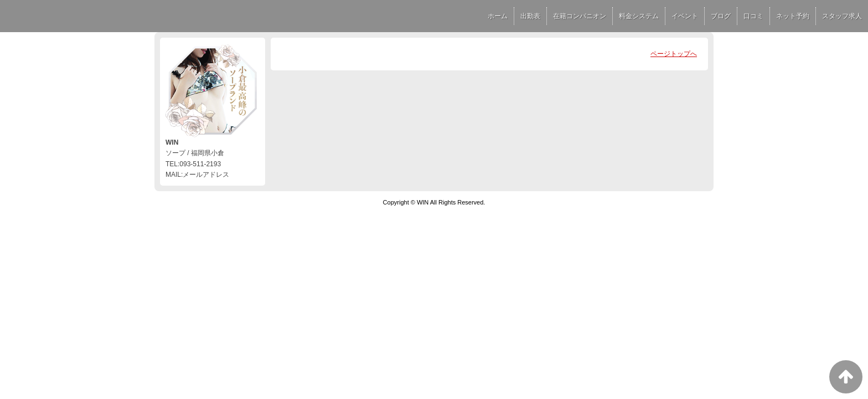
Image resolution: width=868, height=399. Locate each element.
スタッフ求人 (842, 16)
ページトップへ (674, 54)
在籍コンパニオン (580, 16)
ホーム (498, 16)
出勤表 (530, 16)
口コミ (753, 16)
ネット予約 (793, 16)
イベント (685, 16)
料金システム (639, 16)
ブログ (721, 16)
